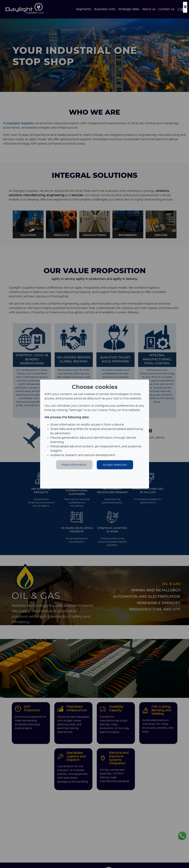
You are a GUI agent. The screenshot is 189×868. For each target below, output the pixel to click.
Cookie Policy (107, 410)
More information (74, 465)
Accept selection (115, 465)
